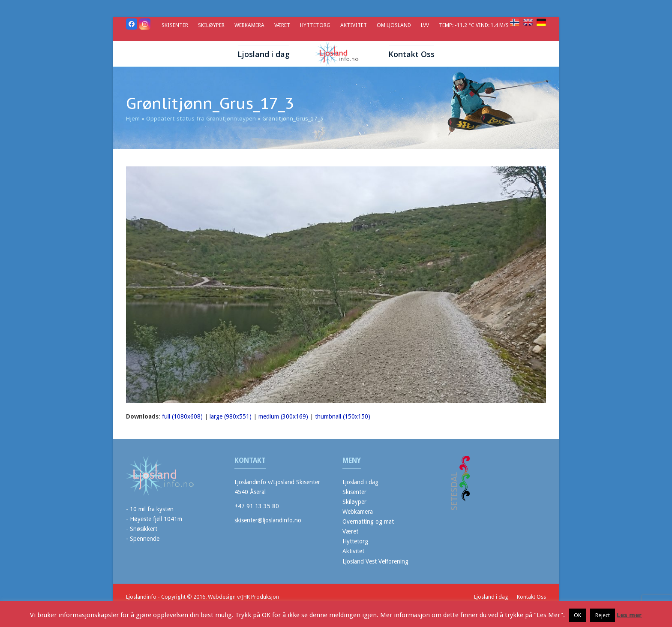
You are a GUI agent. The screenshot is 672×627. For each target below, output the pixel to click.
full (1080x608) (182, 416)
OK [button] (577, 615)
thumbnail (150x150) (343, 416)
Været (350, 531)
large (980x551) (231, 416)
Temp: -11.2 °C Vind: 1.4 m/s (474, 25)
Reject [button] (603, 615)
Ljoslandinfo (141, 597)
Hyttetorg (355, 541)
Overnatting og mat (368, 521)
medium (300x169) (283, 416)
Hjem (133, 119)
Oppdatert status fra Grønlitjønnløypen (201, 119)
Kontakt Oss (531, 597)
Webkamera (358, 512)
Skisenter (354, 492)
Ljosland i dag (360, 482)
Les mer (629, 615)
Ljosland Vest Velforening (375, 561)
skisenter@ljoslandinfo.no (268, 520)
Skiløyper (354, 502)
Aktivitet (353, 551)
